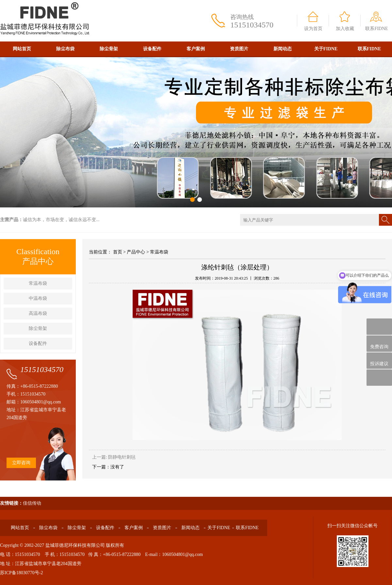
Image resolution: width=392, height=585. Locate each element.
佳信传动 (32, 503)
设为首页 (313, 29)
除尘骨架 (109, 49)
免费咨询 (379, 344)
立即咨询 (21, 463)
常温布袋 (38, 283)
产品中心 (136, 252)
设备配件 (152, 49)
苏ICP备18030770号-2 (21, 573)
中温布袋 (38, 298)
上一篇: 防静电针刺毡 (114, 457)
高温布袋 (38, 313)
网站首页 (22, 49)
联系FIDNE (376, 29)
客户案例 (196, 49)
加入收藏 (345, 29)
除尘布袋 (65, 49)
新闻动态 (283, 49)
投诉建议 (379, 361)
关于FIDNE (326, 49)
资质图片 (239, 49)
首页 (118, 252)
